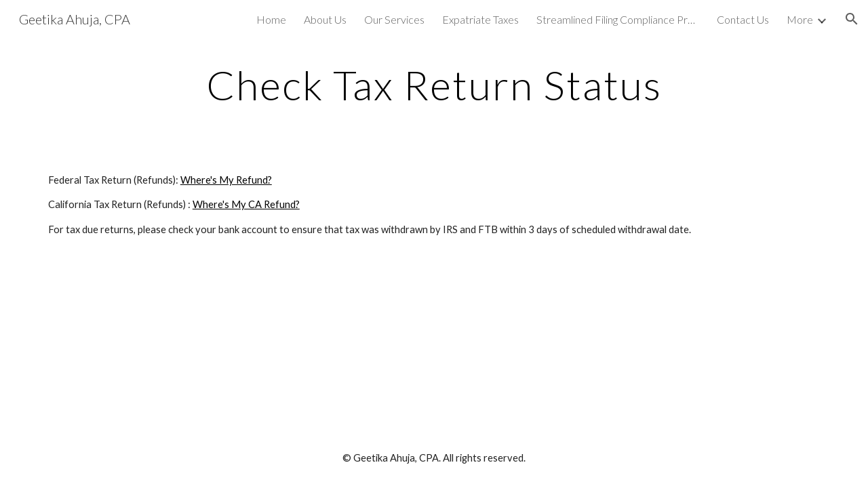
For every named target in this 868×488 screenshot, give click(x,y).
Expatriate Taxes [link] (480, 19)
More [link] (800, 19)
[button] (852, 19)
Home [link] (271, 19)
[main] (434, 85)
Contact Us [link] (743, 19)
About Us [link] (325, 19)
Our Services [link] (394, 19)
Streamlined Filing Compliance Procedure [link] (618, 19)
